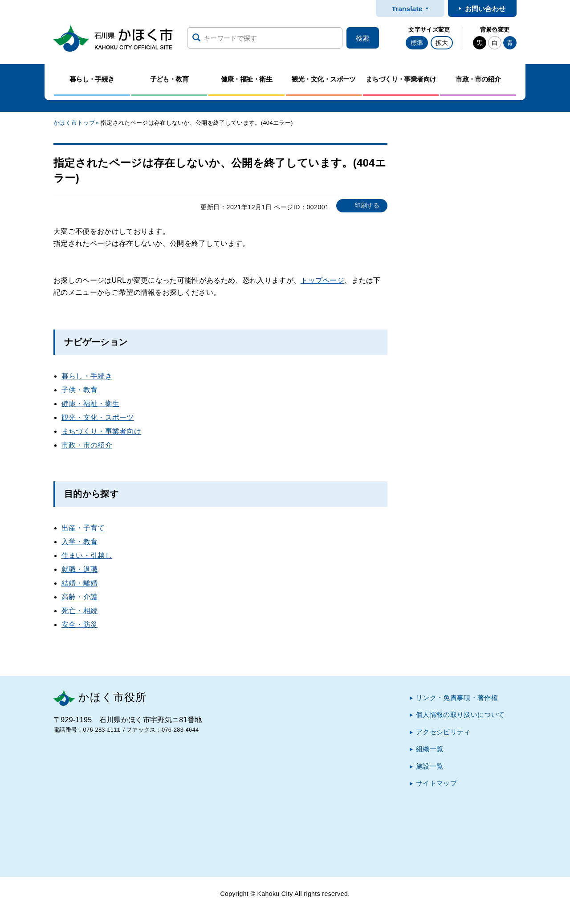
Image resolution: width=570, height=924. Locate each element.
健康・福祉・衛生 (91, 404)
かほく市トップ (74, 123)
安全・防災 (80, 625)
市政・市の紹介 (87, 445)
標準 (417, 43)
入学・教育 (80, 542)
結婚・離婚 (80, 583)
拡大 (442, 43)
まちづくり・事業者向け (102, 431)
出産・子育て (83, 528)
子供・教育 (80, 390)
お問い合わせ (485, 9)
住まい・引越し (87, 556)
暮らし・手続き (87, 376)
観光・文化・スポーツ (98, 417)
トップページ (322, 280)
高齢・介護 (80, 597)
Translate (407, 9)
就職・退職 (80, 569)
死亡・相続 (80, 611)
